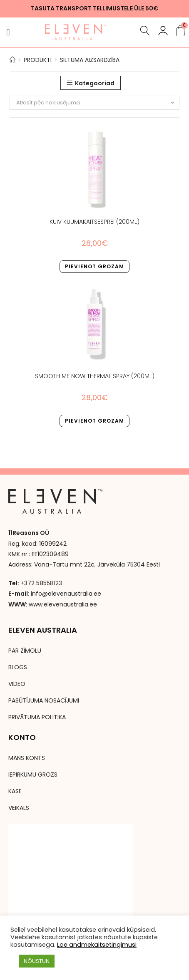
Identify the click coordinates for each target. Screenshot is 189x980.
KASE (15, 791)
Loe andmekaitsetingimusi (97, 945)
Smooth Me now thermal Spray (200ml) (95, 376)
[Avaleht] (12, 60)
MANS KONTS (27, 758)
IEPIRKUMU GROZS (33, 775)
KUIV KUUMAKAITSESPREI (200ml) (94, 222)
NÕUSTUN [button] (37, 961)
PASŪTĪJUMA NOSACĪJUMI (44, 700)
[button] (8, 32)
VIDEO (17, 684)
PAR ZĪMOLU (25, 651)
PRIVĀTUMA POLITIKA (37, 717)
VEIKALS (19, 808)
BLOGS (18, 667)
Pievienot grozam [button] (94, 266)
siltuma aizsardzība (90, 60)
